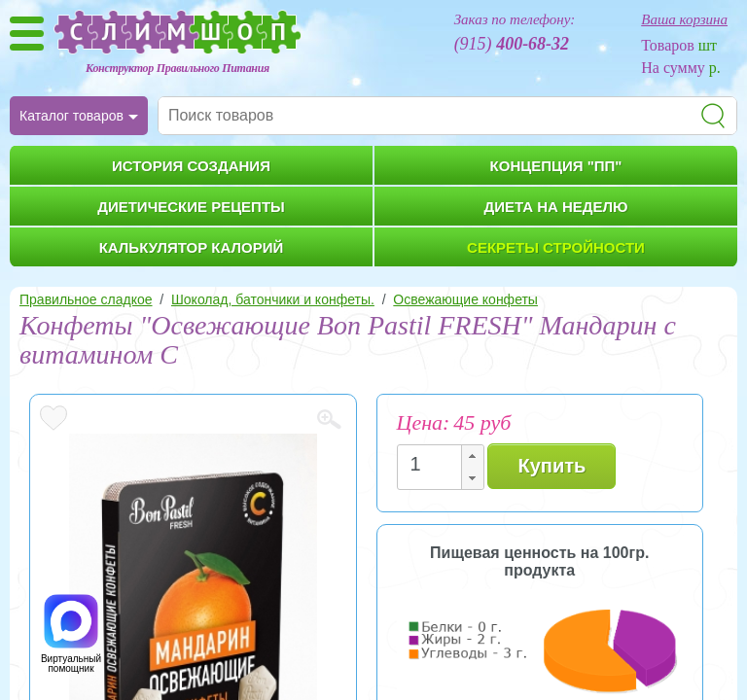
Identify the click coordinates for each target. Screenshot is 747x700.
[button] (472, 456)
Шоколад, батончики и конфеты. (273, 299)
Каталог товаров (71, 116)
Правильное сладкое (86, 299)
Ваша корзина (684, 19)
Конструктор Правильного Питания (178, 68)
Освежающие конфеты (465, 299)
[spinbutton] (435, 464)
